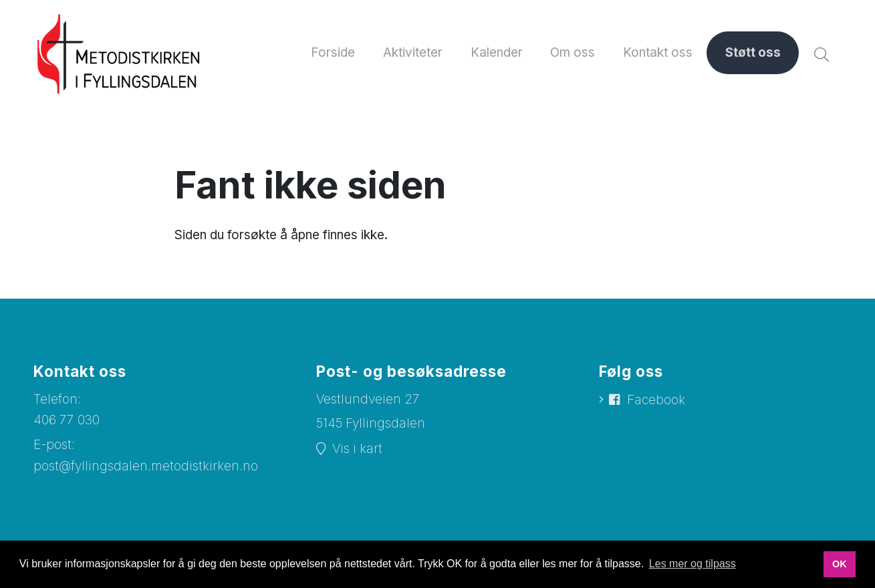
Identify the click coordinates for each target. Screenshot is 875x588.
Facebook (656, 400)
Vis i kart (357, 449)
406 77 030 (67, 420)
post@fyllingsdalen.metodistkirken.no (146, 466)
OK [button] (840, 564)
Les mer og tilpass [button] (693, 564)
